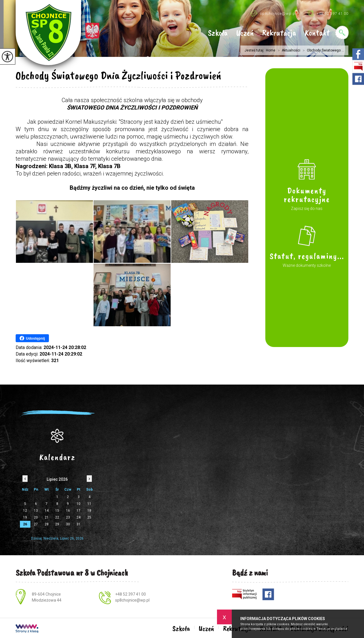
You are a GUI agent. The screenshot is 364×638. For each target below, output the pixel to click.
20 (36, 517)
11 (89, 504)
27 (36, 524)
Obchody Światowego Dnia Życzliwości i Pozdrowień (118, 75)
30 (68, 524)
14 (47, 511)
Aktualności (288, 50)
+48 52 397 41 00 (328, 13)
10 (78, 504)
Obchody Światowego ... (322, 50)
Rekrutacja (279, 33)
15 (57, 511)
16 (68, 511)
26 (25, 524)
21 (47, 517)
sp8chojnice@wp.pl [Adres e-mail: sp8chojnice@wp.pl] (132, 600)
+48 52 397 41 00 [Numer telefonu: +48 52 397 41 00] (131, 594)
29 (57, 524)
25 (89, 517)
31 (78, 524)
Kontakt (317, 33)
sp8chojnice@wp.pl (273, 13)
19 (25, 517)
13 (36, 511)
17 (78, 511)
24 (78, 517)
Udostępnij (32, 338)
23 (68, 517)
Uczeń (245, 33)
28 (47, 524)
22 (57, 517)
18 (89, 511)
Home (271, 50)
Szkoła (218, 33)
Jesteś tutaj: (255, 50)
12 (25, 511)
